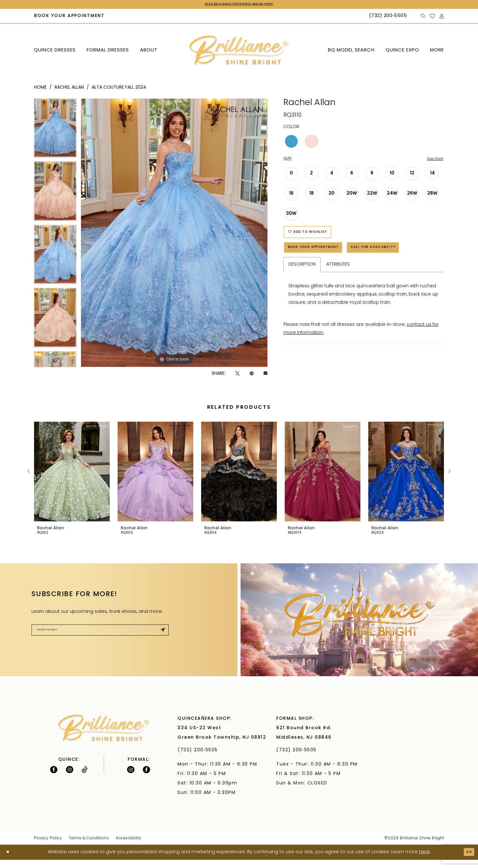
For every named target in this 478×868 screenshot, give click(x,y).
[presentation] (72, 480)
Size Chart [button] (432, 161)
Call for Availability (320, 280)
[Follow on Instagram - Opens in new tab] (70, 778)
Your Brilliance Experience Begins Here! (239, 5)
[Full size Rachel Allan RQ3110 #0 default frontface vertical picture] (174, 234)
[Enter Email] (100, 641)
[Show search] (423, 18)
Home (40, 89)
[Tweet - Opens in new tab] (237, 375)
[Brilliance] (239, 52)
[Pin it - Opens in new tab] (252, 375)
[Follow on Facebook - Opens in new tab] (54, 778)
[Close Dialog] (10, 861)
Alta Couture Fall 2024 (119, 89)
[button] (442, 18)
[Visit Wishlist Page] (432, 17)
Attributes (338, 299)
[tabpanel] (55, 131)
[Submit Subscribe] (161, 641)
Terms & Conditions (89, 847)
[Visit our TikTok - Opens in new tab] (85, 778)
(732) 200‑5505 (199, 758)
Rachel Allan (69, 89)
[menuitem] (70, 18)
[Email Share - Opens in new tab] (265, 375)
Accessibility (129, 847)
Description (302, 299)
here (424, 860)
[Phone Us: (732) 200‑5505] (389, 18)
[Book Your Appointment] (70, 18)
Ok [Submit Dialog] (467, 860)
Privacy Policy (48, 847)
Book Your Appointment (325, 259)
